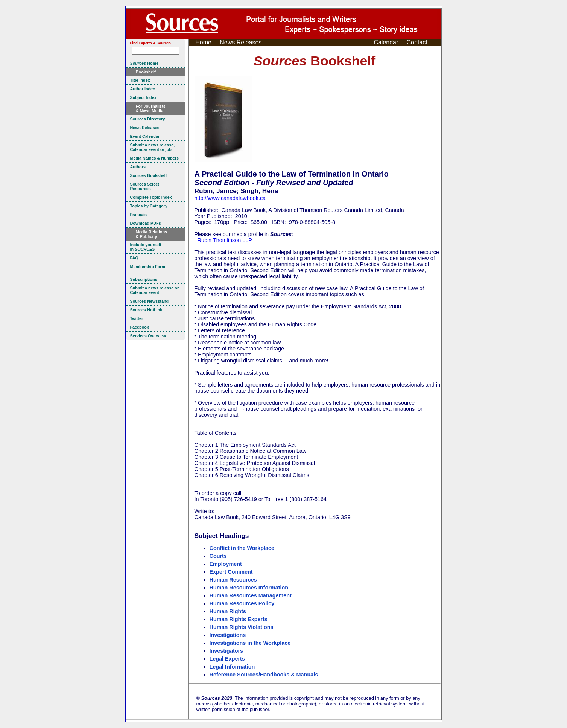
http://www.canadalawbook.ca (230, 198)
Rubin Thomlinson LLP (225, 240)
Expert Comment (231, 572)
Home (203, 42)
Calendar (386, 42)
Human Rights (228, 611)
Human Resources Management (251, 595)
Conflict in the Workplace (242, 548)
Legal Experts (227, 659)
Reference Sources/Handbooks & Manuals (264, 675)
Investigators (226, 651)
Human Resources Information (249, 588)
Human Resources (233, 580)
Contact (417, 42)
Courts (218, 556)
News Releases (241, 42)
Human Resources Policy (242, 603)
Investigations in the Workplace (250, 643)
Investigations (228, 635)
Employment (226, 564)
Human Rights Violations (242, 627)
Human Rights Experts (239, 619)
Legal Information (232, 667)
